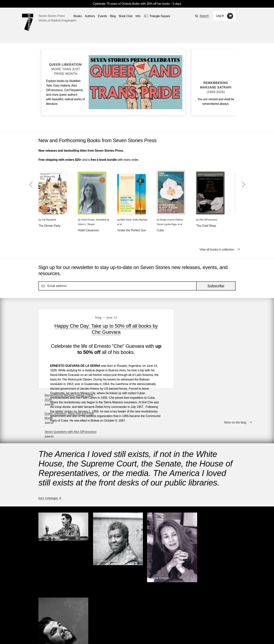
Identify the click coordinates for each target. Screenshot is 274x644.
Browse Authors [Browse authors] (224, 551)
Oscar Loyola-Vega (167, 224)
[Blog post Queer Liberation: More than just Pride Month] (66, 69)
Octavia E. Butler (104, 501)
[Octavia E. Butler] (112, 504)
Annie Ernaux (88, 220)
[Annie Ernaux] (162, 520)
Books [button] (78, 16)
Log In (220, 16)
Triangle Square (116, 582)
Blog (87, 625)
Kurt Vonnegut (48, 443)
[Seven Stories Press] (28, 22)
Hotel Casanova (88, 230)
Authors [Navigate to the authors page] (90, 16)
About (120, 625)
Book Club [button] (126, 16)
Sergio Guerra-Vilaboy (171, 220)
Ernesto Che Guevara (208, 522)
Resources (103, 625)
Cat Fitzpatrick (49, 220)
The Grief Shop (206, 226)
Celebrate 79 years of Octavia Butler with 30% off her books (132, 4)
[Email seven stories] (40, 635)
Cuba (160, 230)
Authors (58, 625)
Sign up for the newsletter (91, 636)
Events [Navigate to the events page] (102, 16)
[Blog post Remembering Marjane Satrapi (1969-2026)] (216, 88)
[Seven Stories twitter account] (58, 635)
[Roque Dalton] (61, 482)
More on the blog (235, 379)
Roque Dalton (51, 479)
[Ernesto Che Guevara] (213, 525)
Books (43, 625)
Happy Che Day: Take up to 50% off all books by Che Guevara (103, 329)
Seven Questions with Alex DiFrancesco (205, 352)
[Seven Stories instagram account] (67, 635)
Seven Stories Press (52, 16)
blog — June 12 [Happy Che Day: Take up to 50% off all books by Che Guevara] (103, 317)
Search (204, 16)
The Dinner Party (49, 226)
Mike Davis (126, 220)
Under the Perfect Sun (132, 230)
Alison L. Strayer (86, 224)
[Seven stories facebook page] (49, 635)
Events (73, 625)
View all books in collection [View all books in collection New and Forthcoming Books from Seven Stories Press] (217, 250)
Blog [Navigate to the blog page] (113, 16)
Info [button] (138, 16)
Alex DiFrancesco (208, 220)
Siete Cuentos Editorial (188, 582)
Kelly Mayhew (140, 220)
